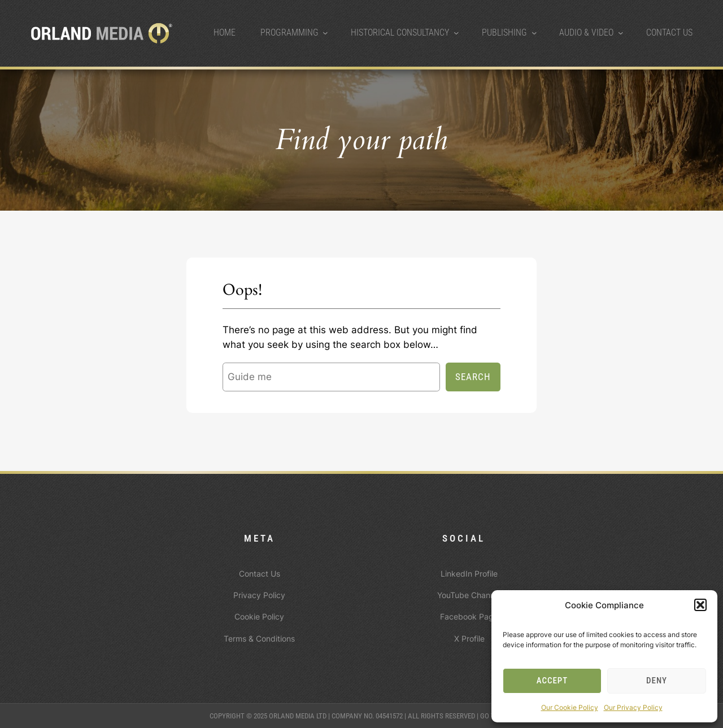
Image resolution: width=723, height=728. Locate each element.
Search (473, 377)
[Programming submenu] (325, 33)
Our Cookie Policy (570, 707)
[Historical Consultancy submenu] (456, 33)
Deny (657, 681)
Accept (552, 681)
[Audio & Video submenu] (621, 33)
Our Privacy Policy (633, 707)
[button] (700, 605)
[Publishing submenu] (534, 33)
